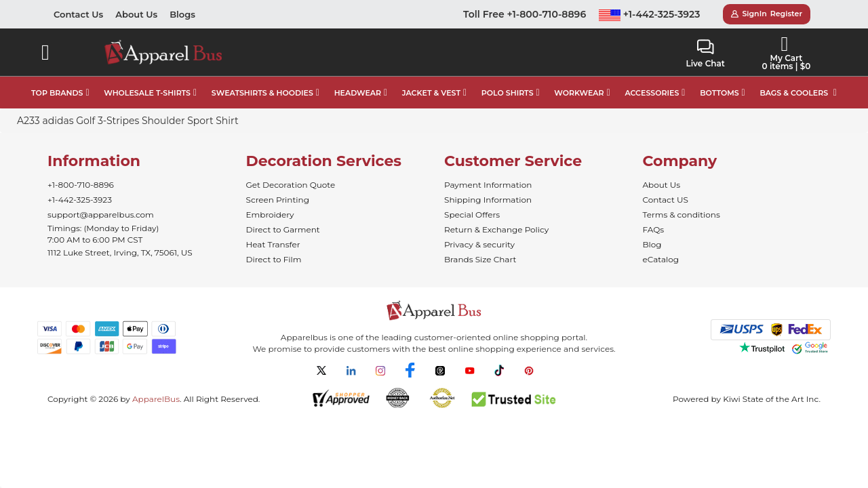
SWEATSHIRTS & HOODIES (262, 93)
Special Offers (472, 215)
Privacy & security (479, 244)
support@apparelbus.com (101, 215)
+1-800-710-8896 (81, 185)
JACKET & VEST (431, 93)
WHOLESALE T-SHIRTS (147, 93)
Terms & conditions (682, 215)
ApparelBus (156, 399)
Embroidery (270, 215)
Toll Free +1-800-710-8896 (525, 14)
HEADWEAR (358, 93)
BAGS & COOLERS (794, 93)
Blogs (182, 14)
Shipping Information (488, 200)
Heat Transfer (273, 244)
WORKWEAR (579, 93)
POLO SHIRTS (508, 93)
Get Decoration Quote (291, 185)
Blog (652, 244)
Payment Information (488, 185)
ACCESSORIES (652, 93)
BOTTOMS (719, 93)
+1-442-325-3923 (650, 14)
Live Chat (705, 54)
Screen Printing (278, 200)
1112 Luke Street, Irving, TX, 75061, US (120, 252)
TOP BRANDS (57, 93)
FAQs (654, 229)
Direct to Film (274, 259)
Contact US (666, 200)
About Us (136, 14)
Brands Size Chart (480, 259)
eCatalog (661, 259)
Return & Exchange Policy (496, 229)
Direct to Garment (283, 229)
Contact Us (78, 14)
